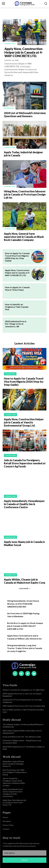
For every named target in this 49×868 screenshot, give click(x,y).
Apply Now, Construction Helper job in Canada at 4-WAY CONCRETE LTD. (24, 52)
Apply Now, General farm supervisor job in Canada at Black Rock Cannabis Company (24, 237)
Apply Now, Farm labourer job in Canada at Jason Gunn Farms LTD (14, 802)
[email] (24, 853)
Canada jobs (10, 147)
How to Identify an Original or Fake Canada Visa (17, 307)
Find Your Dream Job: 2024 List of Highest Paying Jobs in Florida (15, 772)
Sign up (24, 860)
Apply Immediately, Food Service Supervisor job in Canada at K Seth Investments (13, 793)
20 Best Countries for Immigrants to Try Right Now (24, 690)
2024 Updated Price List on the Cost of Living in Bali (24, 706)
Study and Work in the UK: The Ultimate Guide (22, 737)
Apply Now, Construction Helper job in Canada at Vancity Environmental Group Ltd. (24, 422)
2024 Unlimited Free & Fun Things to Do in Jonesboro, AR (16, 324)
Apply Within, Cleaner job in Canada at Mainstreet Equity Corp (25, 581)
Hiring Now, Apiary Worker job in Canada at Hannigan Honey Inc (13, 764)
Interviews (9, 108)
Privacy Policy (8, 825)
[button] (46, 3)
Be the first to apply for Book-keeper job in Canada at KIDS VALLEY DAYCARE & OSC (25, 626)
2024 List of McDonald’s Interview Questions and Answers (25, 115)
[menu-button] (3, 3)
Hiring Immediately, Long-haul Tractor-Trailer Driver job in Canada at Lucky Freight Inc (25, 648)
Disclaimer (7, 821)
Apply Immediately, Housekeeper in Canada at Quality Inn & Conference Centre (24, 504)
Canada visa (10, 44)
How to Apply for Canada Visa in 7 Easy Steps (17, 289)
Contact (6, 829)
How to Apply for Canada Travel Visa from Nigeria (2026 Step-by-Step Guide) (17, 257)
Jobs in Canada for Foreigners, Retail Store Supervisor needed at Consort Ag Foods (25, 463)
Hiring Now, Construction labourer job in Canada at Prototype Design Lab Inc (25, 194)
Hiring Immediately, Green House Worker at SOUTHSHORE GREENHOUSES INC (23, 604)
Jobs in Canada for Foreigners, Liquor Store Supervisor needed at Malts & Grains (14, 782)
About (5, 817)
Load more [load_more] (25, 588)
